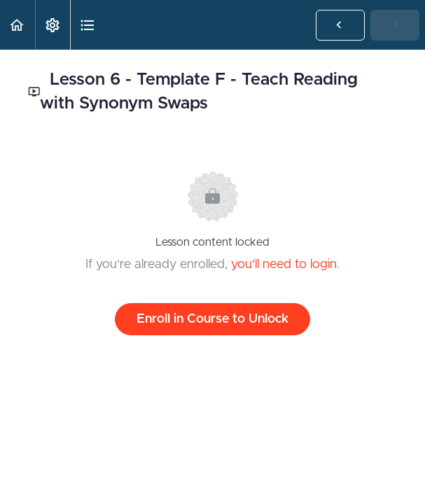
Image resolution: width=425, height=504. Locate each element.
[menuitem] (53, 25)
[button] (18, 25)
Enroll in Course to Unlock (212, 319)
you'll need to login (284, 265)
